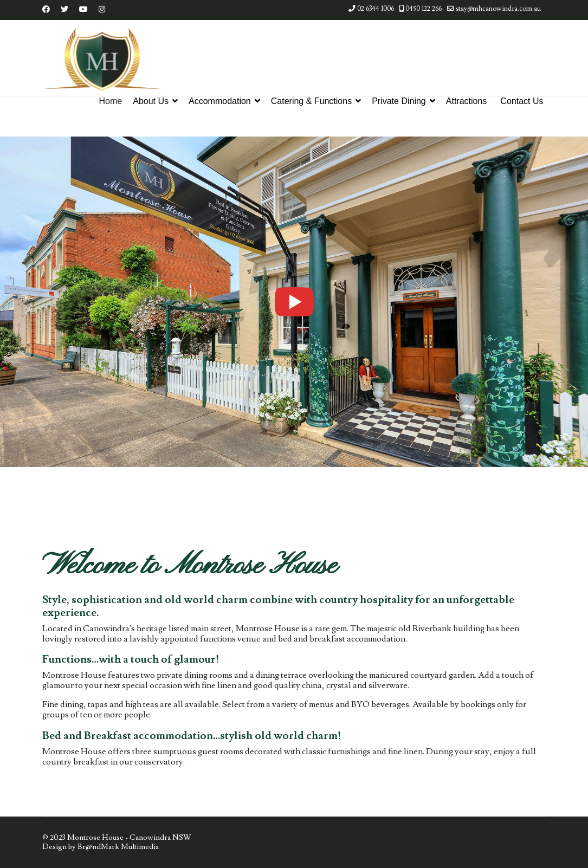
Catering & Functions (311, 101)
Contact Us (522, 101)
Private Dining (399, 101)
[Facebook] (46, 10)
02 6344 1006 (376, 9)
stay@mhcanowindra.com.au (498, 9)
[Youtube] (83, 10)
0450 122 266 (424, 9)
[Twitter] (64, 10)
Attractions (467, 101)
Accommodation (220, 101)
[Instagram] (102, 10)
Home (111, 101)
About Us (151, 101)
